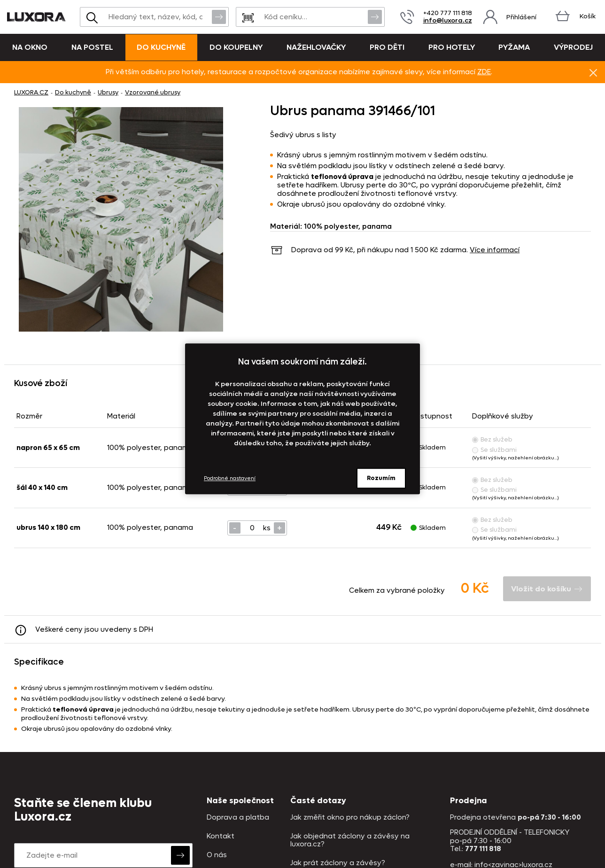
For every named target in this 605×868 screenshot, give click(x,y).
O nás (217, 855)
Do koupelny (236, 47)
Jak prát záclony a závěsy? (338, 863)
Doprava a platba (238, 818)
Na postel (92, 47)
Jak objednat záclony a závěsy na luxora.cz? (350, 841)
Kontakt (221, 836)
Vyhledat (219, 16)
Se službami (494, 450)
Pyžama (514, 47)
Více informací (495, 250)
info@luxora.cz (448, 20)
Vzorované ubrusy (153, 92)
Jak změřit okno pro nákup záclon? (350, 818)
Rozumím (381, 478)
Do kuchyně (161, 47)
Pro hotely (452, 47)
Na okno (30, 47)
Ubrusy (108, 92)
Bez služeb (492, 439)
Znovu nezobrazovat (593, 72)
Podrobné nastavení (230, 478)
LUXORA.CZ (31, 92)
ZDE (484, 72)
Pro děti (387, 47)
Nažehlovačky (316, 47)
